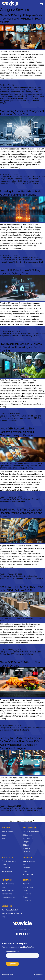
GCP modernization (19, 183)
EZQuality (26, 845)
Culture (25, 897)
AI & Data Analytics (21, 257)
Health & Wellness (8, 890)
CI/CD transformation (26, 181)
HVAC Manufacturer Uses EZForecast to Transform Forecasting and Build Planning (21, 347)
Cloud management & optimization (13, 810)
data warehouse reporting (25, 94)
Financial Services (18, 336)
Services (6, 828)
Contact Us (27, 900)
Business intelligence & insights (24, 87)
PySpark (36, 336)
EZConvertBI (27, 835)
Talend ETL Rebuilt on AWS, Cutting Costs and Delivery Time (20, 272)
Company (27, 880)
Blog (14, 576)
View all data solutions (31, 832)
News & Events (28, 887)
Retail (41, 262)
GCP (2, 179)
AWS (14, 333)
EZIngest (26, 842)
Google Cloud (28, 874)
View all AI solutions (9, 861)
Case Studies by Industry (10, 910)
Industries (7, 880)
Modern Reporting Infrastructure (25, 262)
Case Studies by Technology (12, 913)
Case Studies (17, 177)
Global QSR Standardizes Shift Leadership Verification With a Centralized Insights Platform (17, 432)
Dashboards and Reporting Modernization (23, 89)
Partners (27, 857)
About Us (26, 884)
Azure (14, 416)
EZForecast (6, 868)
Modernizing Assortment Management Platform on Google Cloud (22, 113)
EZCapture (27, 852)
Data (43, 177)
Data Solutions (30, 828)
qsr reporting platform (18, 101)
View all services (8, 832)
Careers (26, 890)
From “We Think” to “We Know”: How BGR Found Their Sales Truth (21, 588)
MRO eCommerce (34, 183)
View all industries (8, 884)
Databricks (26, 260)
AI (13, 257)
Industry (35, 92)
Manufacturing (17, 179)
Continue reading (7, 78)
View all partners (29, 861)
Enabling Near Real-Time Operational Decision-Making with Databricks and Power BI (21, 513)
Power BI (3, 420)
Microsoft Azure (6, 262)
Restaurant (4, 94)
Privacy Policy (39, 974)
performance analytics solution (19, 98)
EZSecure (26, 848)
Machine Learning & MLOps (30, 418)
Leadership (27, 894)
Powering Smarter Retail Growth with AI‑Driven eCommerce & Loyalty (21, 193)
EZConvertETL (28, 838)
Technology (12, 420)
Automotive (16, 808)
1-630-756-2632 (7, 974)
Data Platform (26, 92)
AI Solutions (8, 857)
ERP (12, 654)
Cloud (25, 177)
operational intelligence (23, 96)
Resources (7, 906)
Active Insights (7, 871)
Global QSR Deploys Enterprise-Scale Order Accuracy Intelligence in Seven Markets (21, 19)
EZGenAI (5, 864)
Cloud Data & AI (34, 177)
